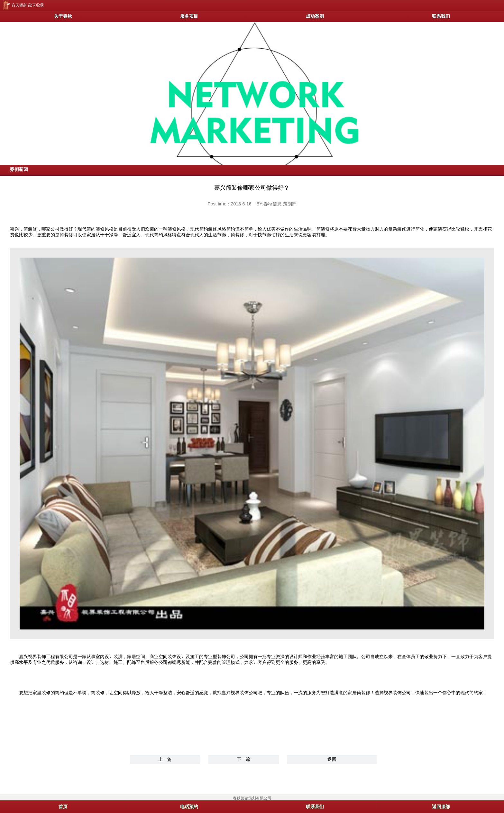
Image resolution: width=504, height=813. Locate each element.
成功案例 (315, 16)
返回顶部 (441, 807)
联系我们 (441, 16)
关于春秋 (63, 16)
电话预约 (189, 807)
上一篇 (165, 759)
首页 (63, 807)
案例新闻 (19, 169)
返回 (332, 759)
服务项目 (189, 16)
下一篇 (243, 759)
